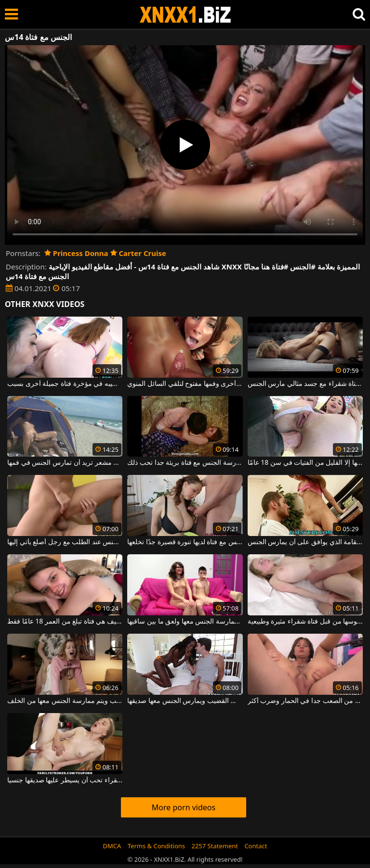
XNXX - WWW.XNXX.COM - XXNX (185, 15)
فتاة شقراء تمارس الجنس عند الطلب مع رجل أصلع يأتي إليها (65, 542)
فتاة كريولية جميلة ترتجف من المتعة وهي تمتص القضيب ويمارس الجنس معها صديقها (185, 701)
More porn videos (184, 807)
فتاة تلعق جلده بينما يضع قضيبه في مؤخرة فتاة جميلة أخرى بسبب (65, 384)
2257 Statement (215, 846)
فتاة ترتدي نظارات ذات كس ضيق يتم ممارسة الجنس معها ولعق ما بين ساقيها (185, 622)
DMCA (112, 846)
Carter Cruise (138, 253)
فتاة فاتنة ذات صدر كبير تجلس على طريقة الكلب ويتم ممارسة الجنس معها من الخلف (65, 701)
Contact (256, 846)
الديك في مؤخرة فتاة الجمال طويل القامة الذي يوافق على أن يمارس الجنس (305, 542)
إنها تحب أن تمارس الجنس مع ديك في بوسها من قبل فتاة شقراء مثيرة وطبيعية (305, 622)
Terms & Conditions (156, 846)
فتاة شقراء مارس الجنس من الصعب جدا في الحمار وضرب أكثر (305, 701)
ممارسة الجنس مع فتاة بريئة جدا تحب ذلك (185, 463)
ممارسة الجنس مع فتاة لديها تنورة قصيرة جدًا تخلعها (185, 542)
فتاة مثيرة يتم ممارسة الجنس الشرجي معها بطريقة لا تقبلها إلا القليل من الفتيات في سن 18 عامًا (305, 463)
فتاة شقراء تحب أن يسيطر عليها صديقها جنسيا (65, 780)
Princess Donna (76, 253)
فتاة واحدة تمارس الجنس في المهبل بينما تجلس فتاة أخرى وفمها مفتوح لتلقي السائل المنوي (185, 384)
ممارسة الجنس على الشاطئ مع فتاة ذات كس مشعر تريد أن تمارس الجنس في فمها (65, 463)
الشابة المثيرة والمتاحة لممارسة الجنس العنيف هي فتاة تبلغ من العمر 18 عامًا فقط (65, 622)
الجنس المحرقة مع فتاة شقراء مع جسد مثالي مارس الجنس (305, 384)
